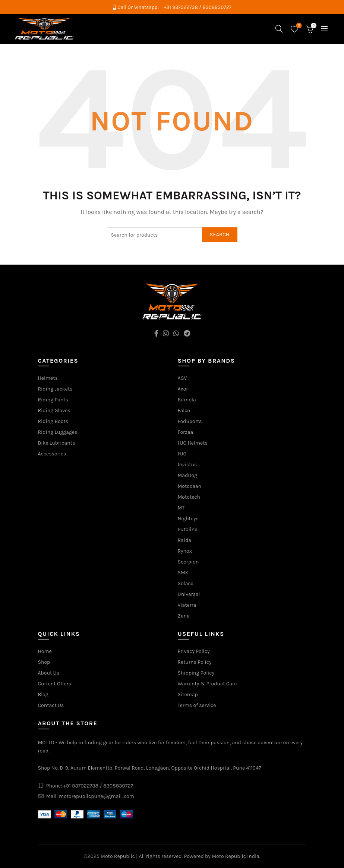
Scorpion (188, 562)
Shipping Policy (196, 673)
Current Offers (55, 684)
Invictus (187, 465)
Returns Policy (195, 662)
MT (181, 508)
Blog (43, 695)
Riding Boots (53, 421)
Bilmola (187, 400)
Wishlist (298, 26)
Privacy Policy (194, 651)
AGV (182, 378)
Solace (186, 583)
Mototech (189, 497)
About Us (49, 673)
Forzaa (186, 432)
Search (220, 235)
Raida (184, 540)
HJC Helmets (193, 443)
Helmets (48, 378)
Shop (44, 662)
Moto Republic (118, 856)
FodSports (190, 421)
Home (45, 651)
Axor (183, 389)
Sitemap (188, 695)
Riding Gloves (54, 411)
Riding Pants (53, 400)
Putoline (188, 529)
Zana (184, 616)
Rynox (185, 551)
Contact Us (51, 705)
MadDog (188, 475)
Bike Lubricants (57, 443)
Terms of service (197, 705)
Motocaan (190, 486)
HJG (182, 454)
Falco (184, 411)
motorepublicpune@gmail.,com (97, 796)
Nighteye (188, 519)
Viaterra (187, 605)
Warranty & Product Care (207, 684)
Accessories (52, 454)
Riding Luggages (58, 432)
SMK (183, 573)
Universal (189, 594)
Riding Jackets (55, 389)
